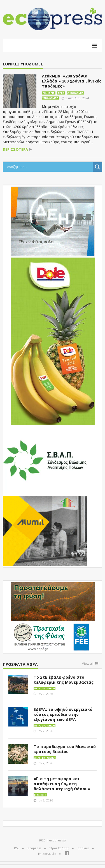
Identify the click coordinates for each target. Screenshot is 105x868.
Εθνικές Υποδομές (23, 64)
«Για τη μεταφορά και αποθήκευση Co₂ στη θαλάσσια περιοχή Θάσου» (62, 784)
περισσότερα (15, 149)
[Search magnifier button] (97, 167)
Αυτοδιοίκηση (45, 688)
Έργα (61, 93)
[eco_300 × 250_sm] (45, 531)
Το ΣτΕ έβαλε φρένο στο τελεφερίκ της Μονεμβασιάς (64, 680)
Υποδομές (50, 98)
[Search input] (49, 167)
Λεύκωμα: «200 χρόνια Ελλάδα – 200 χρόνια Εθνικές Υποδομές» (72, 81)
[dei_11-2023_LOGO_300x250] (53, 221)
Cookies (83, 848)
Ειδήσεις (49, 93)
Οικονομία (75, 93)
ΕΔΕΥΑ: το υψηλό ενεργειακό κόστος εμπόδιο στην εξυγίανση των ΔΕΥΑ (63, 714)
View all (88, 664)
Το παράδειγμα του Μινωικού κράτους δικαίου (65, 749)
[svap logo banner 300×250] (45, 460)
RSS (17, 848)
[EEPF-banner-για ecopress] (53, 617)
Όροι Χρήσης (59, 848)
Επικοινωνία (47, 854)
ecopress (34, 848)
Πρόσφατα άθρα (20, 665)
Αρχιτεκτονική (45, 758)
